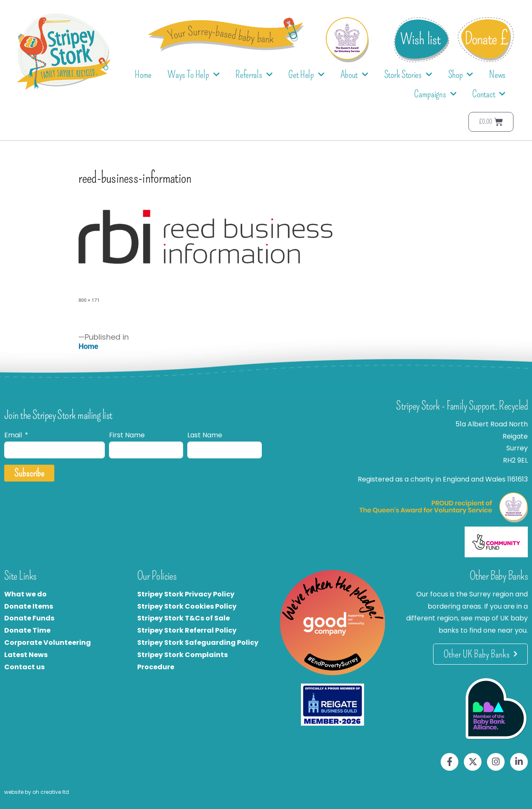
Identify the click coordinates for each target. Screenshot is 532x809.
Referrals (254, 75)
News (497, 75)
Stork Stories (408, 75)
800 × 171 (89, 300)
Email (14, 435)
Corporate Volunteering (48, 643)
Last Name (205, 435)
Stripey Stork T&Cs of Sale (184, 618)
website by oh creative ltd (37, 792)
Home (143, 75)
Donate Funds (29, 618)
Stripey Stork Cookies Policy (187, 606)
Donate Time (27, 630)
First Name (127, 435)
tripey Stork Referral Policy (189, 630)
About (354, 75)
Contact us (24, 667)
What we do (25, 594)
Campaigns (435, 94)
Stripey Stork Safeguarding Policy (198, 643)
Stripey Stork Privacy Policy (186, 594)
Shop (461, 75)
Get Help (306, 75)
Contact (489, 94)
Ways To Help (193, 75)
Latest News (26, 655)
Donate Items (29, 606)
